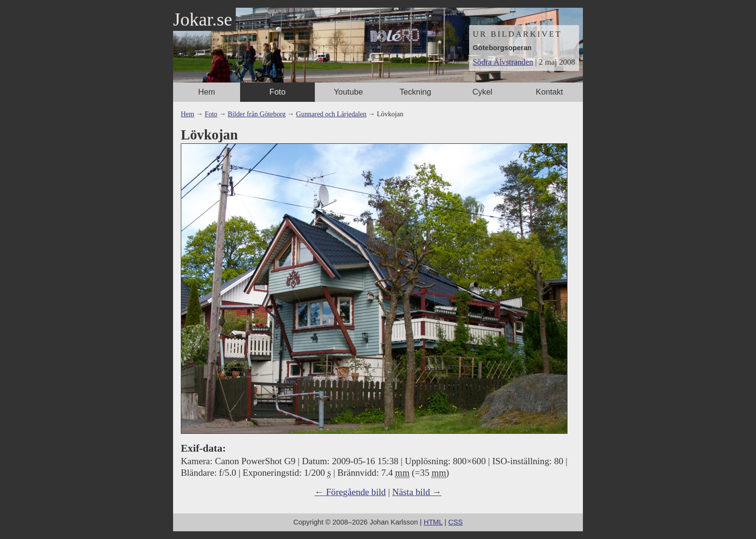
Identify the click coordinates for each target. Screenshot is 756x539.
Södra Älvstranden (503, 62)
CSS (456, 522)
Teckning (416, 92)
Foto (277, 92)
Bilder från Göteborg (256, 114)
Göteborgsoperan (502, 48)
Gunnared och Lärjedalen (331, 114)
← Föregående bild (350, 492)
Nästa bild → (417, 492)
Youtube (348, 92)
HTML (433, 522)
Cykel (483, 92)
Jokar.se (202, 19)
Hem (207, 92)
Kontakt (549, 92)
